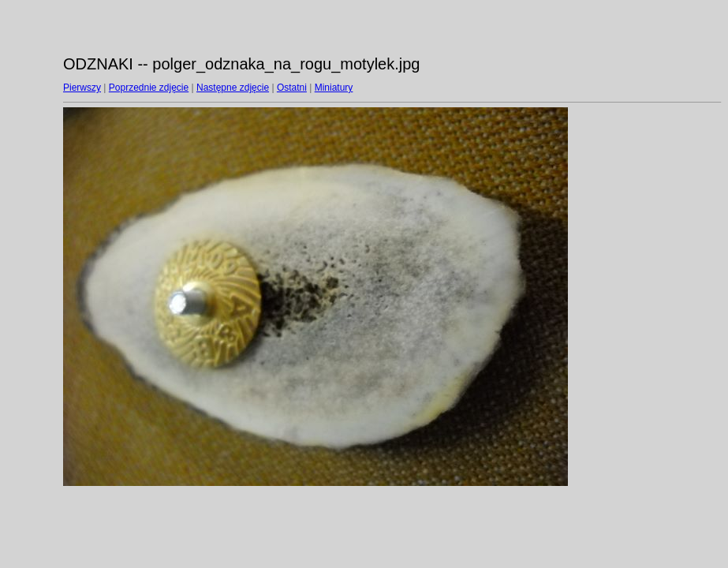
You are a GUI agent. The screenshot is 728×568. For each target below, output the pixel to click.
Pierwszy (82, 88)
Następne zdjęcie (233, 88)
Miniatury (334, 88)
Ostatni (292, 88)
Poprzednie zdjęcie (149, 88)
